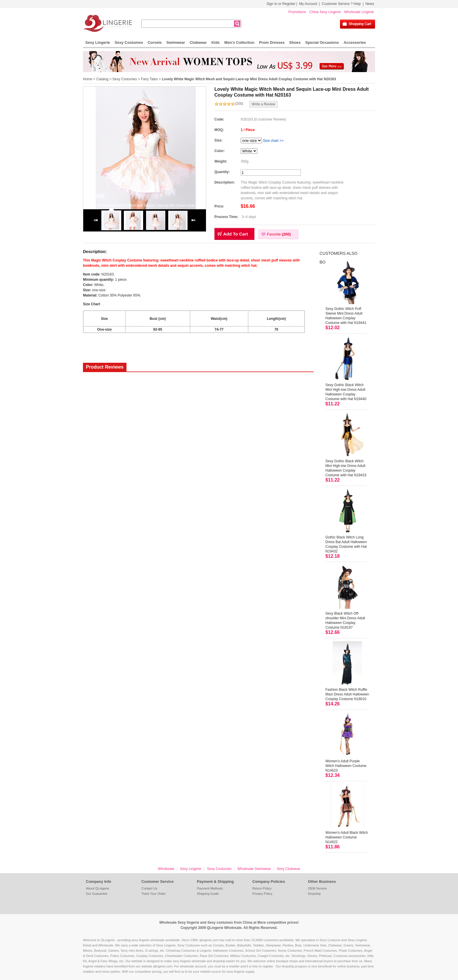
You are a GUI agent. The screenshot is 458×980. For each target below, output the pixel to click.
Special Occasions (322, 42)
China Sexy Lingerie (325, 12)
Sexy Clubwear (288, 869)
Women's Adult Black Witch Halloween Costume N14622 (347, 837)
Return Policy (262, 888)
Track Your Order (153, 894)
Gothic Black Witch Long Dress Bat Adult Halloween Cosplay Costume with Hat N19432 (346, 544)
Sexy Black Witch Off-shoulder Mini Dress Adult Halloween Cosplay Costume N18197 (345, 620)
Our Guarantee (97, 894)
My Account (308, 4)
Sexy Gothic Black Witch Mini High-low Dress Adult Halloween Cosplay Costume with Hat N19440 (346, 392)
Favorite (279, 234)
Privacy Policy (262, 894)
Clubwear (198, 42)
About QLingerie (98, 888)
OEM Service (317, 888)
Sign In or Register (281, 4)
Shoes (295, 42)
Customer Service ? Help (341, 4)
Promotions (297, 12)
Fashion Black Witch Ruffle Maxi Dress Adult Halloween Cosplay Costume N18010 (347, 694)
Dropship (314, 894)
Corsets (155, 42)
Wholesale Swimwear (254, 869)
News (370, 4)
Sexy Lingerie (98, 42)
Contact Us (149, 888)
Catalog (102, 79)
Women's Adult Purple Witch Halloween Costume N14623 (346, 766)
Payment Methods (210, 888)
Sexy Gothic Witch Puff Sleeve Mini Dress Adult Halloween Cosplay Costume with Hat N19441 (346, 316)
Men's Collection (239, 42)
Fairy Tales (149, 79)
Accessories (355, 42)
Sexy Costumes (129, 42)
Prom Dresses (272, 42)
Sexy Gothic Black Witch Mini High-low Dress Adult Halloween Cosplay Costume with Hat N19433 (346, 468)
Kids (216, 42)
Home (88, 79)
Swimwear (176, 42)
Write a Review (263, 104)
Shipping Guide (208, 894)
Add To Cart (236, 234)
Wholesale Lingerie (359, 12)
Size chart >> (273, 141)
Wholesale (166, 869)
